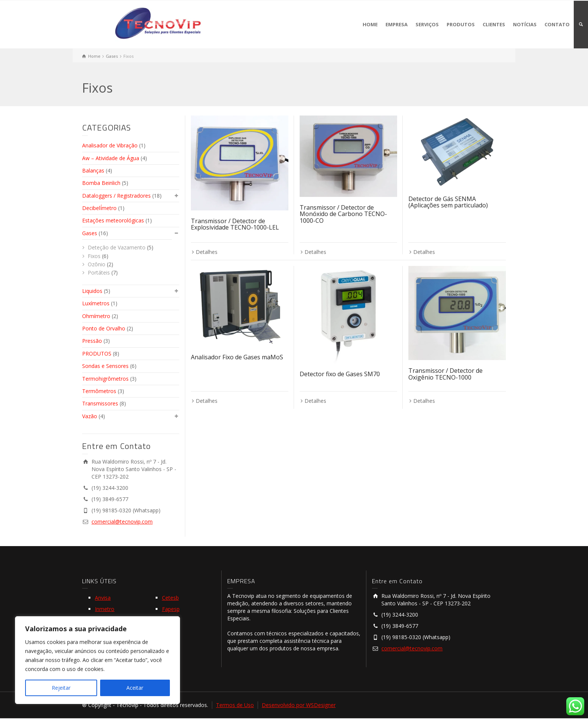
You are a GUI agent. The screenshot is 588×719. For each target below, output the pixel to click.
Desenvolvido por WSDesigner (299, 705)
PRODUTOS (461, 24)
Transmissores (100, 403)
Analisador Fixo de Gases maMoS (237, 357)
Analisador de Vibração (110, 145)
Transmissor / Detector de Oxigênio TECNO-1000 (445, 374)
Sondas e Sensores (105, 366)
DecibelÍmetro (99, 208)
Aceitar (135, 688)
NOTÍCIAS (525, 24)
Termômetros (99, 391)
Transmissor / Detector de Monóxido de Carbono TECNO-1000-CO (343, 214)
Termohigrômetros (105, 379)
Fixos (94, 256)
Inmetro (105, 609)
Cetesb (170, 598)
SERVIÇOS (427, 24)
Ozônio (97, 264)
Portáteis (99, 272)
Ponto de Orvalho (104, 328)
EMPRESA (397, 24)
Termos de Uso (235, 705)
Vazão (90, 416)
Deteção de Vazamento (117, 247)
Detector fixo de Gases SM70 (340, 374)
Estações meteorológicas (113, 220)
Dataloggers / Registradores (116, 196)
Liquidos (92, 291)
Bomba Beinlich (101, 183)
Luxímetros (96, 303)
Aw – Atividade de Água (111, 158)
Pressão (92, 341)
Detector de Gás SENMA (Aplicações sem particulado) (448, 202)
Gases (90, 233)
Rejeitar (61, 688)
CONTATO (557, 24)
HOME (370, 24)
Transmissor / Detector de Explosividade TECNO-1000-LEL (235, 224)
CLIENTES (494, 24)
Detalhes (207, 252)
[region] (97, 660)
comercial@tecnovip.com (122, 522)
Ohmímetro (96, 316)
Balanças (93, 170)
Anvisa (103, 598)
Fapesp (171, 609)
